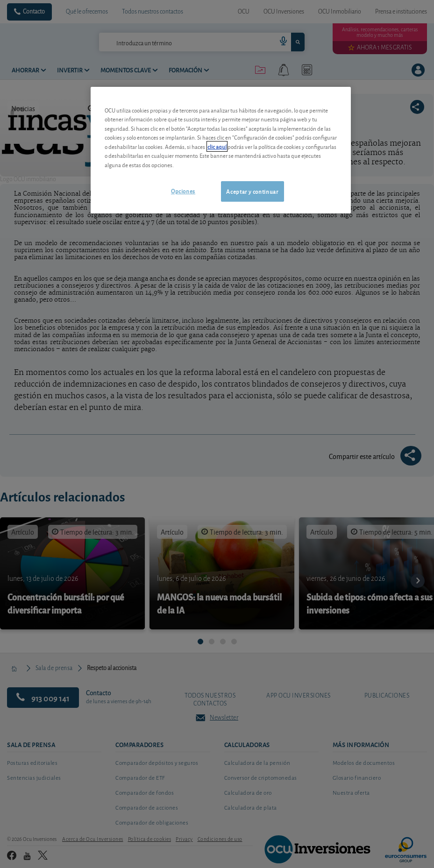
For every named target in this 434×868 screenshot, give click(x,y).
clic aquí (217, 146)
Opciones (183, 191)
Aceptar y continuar (252, 191)
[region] (221, 150)
